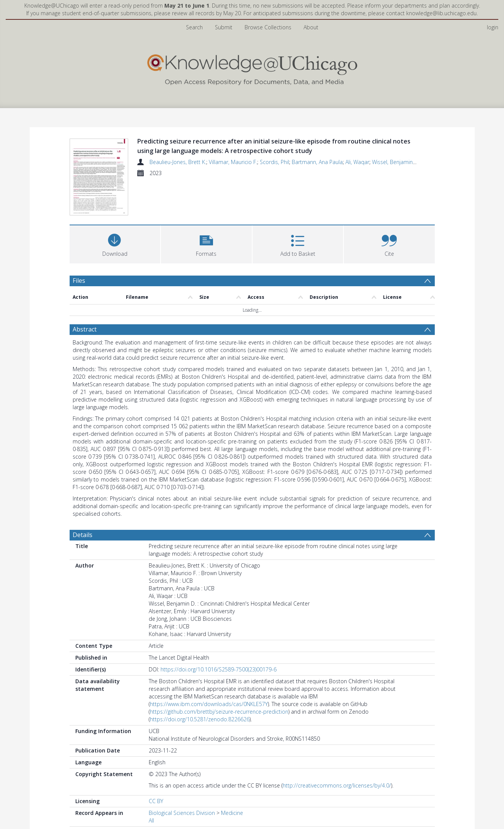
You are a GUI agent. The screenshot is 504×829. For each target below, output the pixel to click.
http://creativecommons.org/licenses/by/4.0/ (337, 785)
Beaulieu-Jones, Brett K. (178, 162)
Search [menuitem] (194, 27)
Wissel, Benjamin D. (396, 162)
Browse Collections (268, 27)
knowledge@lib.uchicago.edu (441, 13)
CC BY (156, 801)
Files (79, 281)
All (151, 820)
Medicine (232, 813)
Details (83, 535)
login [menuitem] (493, 27)
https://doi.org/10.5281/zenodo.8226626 (200, 719)
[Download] (115, 243)
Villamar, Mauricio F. (233, 162)
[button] (206, 243)
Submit (224, 27)
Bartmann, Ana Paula (317, 162)
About (311, 27)
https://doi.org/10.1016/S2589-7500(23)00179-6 (219, 669)
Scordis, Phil (274, 162)
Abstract (85, 329)
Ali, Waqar (357, 162)
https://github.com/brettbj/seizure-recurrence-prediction (219, 712)
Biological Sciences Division (182, 813)
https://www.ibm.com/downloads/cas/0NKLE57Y (209, 704)
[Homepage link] (252, 68)
